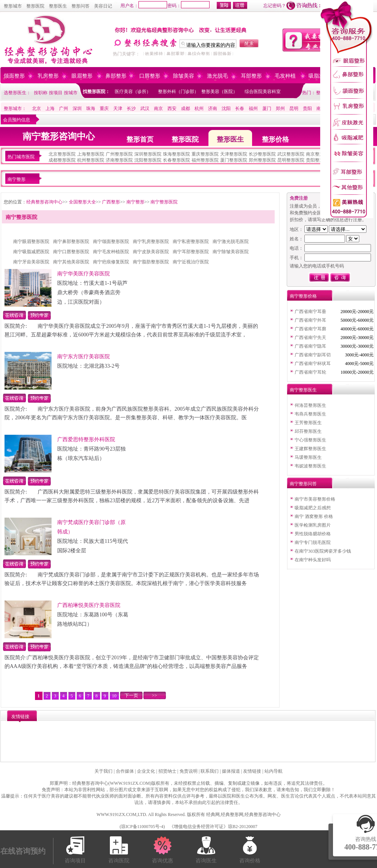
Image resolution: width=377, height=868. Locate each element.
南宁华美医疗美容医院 (84, 274)
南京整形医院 (319, 154)
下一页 (131, 695)
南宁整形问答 (303, 484)
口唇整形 (150, 76)
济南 (213, 108)
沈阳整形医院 (148, 160)
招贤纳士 (167, 771)
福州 (253, 108)
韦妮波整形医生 (310, 466)
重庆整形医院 (205, 154)
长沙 (131, 108)
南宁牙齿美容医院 (31, 262)
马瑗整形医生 (308, 457)
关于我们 (103, 771)
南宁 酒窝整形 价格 (314, 517)
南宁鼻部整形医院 (71, 241)
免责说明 (188, 771)
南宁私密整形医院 (191, 241)
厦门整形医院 (234, 160)
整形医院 (35, 6)
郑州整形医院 (262, 160)
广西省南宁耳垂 (310, 312)
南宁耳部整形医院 (191, 252)
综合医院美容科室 (263, 92)
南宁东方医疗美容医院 (84, 357)
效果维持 (154, 54)
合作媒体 (125, 771)
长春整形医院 (176, 160)
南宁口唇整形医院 (71, 252)
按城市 (71, 93)
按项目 (56, 93)
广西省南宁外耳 (310, 320)
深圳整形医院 (148, 154)
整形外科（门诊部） (178, 92)
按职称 (41, 93)
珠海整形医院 (176, 154)
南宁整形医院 (164, 202)
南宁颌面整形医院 (111, 241)
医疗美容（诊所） (133, 92)
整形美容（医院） (219, 92)
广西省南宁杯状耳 (313, 364)
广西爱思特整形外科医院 (86, 439)
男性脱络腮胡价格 (313, 534)
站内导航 (274, 771)
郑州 (280, 108)
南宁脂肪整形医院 (151, 262)
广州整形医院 (119, 154)
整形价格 (275, 139)
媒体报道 (231, 771)
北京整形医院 (62, 154)
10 (114, 696)
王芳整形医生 (308, 423)
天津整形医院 (234, 154)
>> (155, 695)
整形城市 (13, 6)
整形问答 (81, 6)
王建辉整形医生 (310, 449)
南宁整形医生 (303, 390)
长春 (240, 108)
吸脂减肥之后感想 (313, 508)
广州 (64, 108)
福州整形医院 (205, 160)
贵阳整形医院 (319, 160)
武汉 (145, 108)
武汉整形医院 (291, 154)
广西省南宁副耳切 (313, 355)
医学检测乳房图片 (313, 525)
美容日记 (103, 6)
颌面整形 (14, 76)
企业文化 (146, 771)
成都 (185, 108)
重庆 (104, 108)
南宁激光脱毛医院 (231, 241)
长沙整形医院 (262, 154)
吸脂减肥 (319, 76)
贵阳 (307, 108)
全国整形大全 (82, 202)
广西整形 (111, 202)
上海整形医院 (91, 154)
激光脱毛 (217, 76)
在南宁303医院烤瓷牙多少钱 (323, 551)
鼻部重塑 (175, 54)
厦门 (267, 108)
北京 (36, 108)
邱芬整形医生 (308, 431)
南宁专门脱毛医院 (313, 542)
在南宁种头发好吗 (313, 560)
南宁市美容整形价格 (315, 499)
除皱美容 (184, 76)
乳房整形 (48, 76)
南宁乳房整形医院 (151, 241)
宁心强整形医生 (310, 440)
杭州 (199, 108)
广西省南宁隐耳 (310, 346)
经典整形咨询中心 (44, 202)
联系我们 (210, 771)
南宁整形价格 (303, 296)
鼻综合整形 (199, 54)
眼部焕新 (222, 54)
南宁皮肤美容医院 (151, 252)
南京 (158, 108)
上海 (50, 108)
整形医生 (58, 6)
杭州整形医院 (91, 160)
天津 (118, 108)
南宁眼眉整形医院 (31, 241)
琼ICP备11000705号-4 (142, 827)
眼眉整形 (82, 76)
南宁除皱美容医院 (231, 252)
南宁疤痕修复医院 (111, 262)
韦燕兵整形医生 (310, 414)
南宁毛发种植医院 (111, 252)
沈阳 (226, 108)
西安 (172, 108)
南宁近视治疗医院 (191, 262)
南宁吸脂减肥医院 (31, 252)
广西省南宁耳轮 (310, 372)
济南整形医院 (119, 160)
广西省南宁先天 (310, 338)
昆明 (294, 108)
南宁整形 (135, 202)
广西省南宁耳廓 (310, 329)
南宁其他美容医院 (71, 262)
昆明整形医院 (291, 160)
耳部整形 (251, 76)
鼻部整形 (116, 76)
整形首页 (140, 139)
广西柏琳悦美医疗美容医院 (89, 605)
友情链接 (252, 771)
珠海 (91, 108)
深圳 (77, 108)
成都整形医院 (62, 160)
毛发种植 (285, 76)
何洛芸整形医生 (310, 405)
